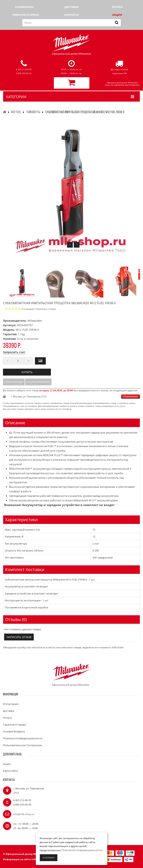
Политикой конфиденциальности (82, 850)
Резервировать (131, 397)
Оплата (117, 7)
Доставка (71, 7)
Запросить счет (14, 352)
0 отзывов (28, 309)
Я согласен (48, 858)
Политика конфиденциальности (23, 738)
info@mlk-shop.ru (24, 814)
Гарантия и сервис (26, 15)
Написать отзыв (46, 309)
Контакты (71, 15)
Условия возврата (14, 731)
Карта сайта (10, 771)
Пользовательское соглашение (22, 745)
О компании (24, 7)
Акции (117, 15)
